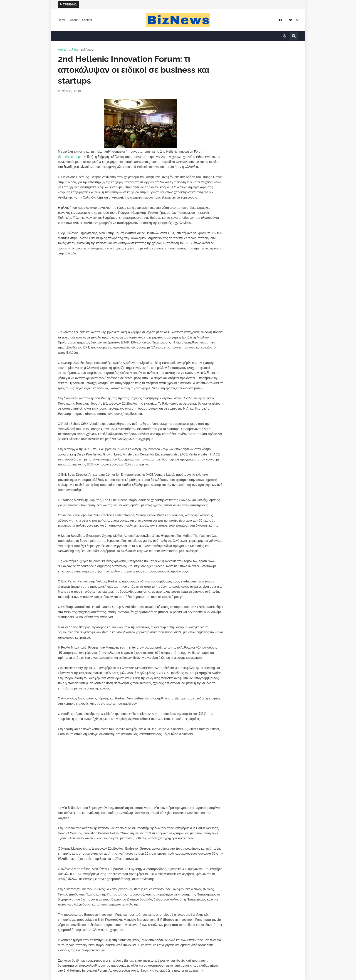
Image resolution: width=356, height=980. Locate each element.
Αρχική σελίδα (68, 50)
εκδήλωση (88, 50)
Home (62, 20)
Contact (87, 20)
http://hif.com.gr (70, 157)
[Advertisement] (141, 298)
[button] (284, 36)
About (74, 20)
